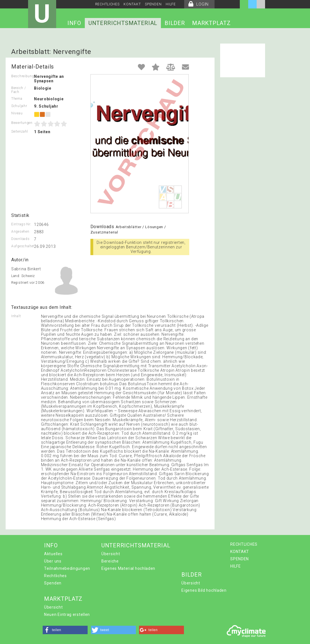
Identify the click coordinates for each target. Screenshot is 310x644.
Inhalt (16, 316)
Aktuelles (53, 554)
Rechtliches (55, 576)
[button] (65, 630)
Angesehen (20, 232)
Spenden (53, 583)
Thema (17, 99)
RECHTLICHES (107, 4)
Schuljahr (19, 106)
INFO (74, 23)
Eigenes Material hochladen (128, 568)
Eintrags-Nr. (21, 224)
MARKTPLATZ (211, 23)
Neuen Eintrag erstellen (67, 614)
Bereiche (110, 561)
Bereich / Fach (19, 90)
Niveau (17, 113)
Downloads (20, 239)
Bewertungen (22, 123)
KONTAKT (132, 4)
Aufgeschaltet (23, 246)
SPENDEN (153, 4)
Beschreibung (23, 76)
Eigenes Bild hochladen (204, 590)
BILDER (175, 23)
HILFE (171, 4)
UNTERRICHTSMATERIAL (123, 23)
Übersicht (111, 554)
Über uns (53, 561)
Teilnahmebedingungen (67, 568)
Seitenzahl (20, 131)
